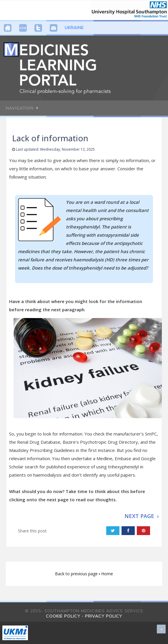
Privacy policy (104, 616)
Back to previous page (77, 574)
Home (107, 574)
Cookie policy (63, 616)
